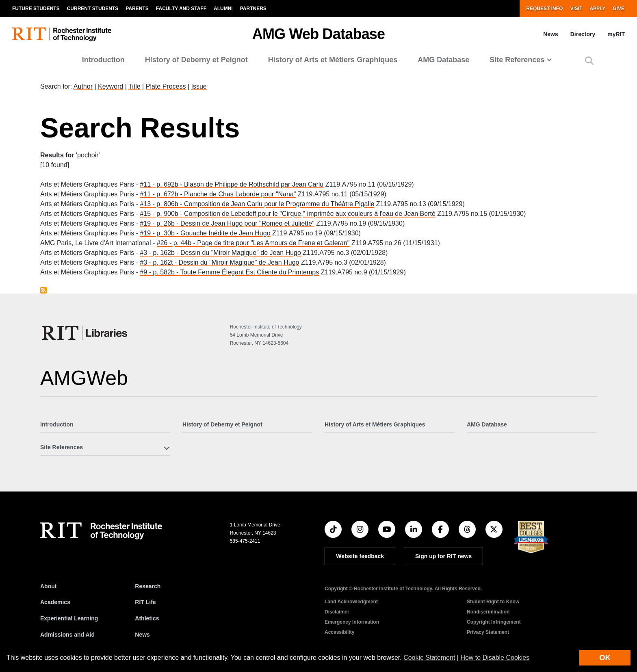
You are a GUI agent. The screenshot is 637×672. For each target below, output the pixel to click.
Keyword (110, 86)
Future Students (36, 9)
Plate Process (166, 86)
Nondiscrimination (488, 612)
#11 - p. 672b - (162, 194)
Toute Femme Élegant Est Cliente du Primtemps (250, 272)
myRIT (616, 34)
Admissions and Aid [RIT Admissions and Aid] (67, 635)
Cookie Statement (429, 658)
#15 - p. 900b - (162, 214)
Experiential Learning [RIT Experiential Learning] (69, 618)
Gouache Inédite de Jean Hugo (225, 233)
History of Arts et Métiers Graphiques (333, 60)
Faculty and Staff (181, 9)
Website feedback (360, 556)
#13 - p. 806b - (162, 204)
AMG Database (443, 60)
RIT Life (145, 602)
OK (605, 658)
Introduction (103, 60)
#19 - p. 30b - (160, 233)
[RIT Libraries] (85, 333)
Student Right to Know (493, 602)
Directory (583, 34)
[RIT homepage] (62, 34)
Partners (253, 9)
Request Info (544, 9)
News (551, 34)
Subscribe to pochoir (43, 290)
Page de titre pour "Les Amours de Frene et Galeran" (273, 243)
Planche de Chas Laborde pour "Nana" (240, 194)
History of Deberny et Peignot (196, 60)
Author (83, 86)
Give (619, 9)
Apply (597, 9)
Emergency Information (352, 622)
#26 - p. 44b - (177, 243)
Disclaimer (337, 612)
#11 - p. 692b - (162, 184)
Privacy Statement (488, 632)
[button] (589, 61)
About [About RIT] (48, 586)
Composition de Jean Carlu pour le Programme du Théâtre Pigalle (279, 204)
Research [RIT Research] (148, 586)
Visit (576, 9)
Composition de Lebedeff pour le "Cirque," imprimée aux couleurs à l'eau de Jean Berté (310, 214)
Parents (137, 9)
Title (134, 86)
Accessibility (339, 632)
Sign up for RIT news (443, 556)
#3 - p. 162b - (160, 253)
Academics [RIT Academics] (55, 602)
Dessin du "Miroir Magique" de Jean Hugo (241, 253)
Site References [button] (517, 60)
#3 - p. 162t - (159, 262)
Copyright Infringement (494, 622)
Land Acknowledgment (351, 602)
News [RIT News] (142, 635)
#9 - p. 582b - (160, 272)
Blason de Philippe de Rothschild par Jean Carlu (254, 184)
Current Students (93, 9)
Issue (199, 86)
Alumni (223, 9)
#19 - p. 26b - (160, 223)
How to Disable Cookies (495, 658)
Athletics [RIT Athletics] (147, 618)
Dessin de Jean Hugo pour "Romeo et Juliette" (247, 223)
